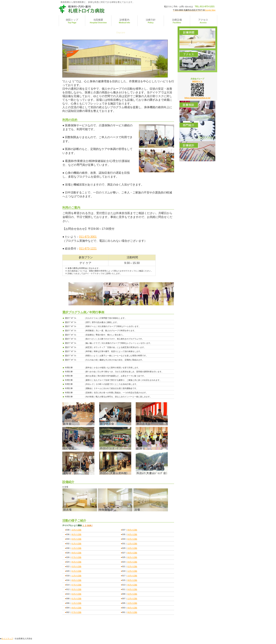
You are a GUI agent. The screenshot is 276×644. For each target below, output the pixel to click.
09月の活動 (76, 553)
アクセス (197, 60)
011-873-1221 (88, 249)
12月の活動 (132, 544)
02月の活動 (132, 539)
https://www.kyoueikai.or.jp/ (197, 98)
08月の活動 (132, 530)
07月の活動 (76, 557)
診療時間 (197, 38)
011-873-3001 (88, 237)
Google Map (210, 10)
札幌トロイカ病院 (94, 9)
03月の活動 (76, 539)
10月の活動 (76, 530)
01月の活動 (76, 544)
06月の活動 (76, 534)
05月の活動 (76, 562)
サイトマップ (7, 639)
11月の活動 (76, 548)
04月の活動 (132, 534)
